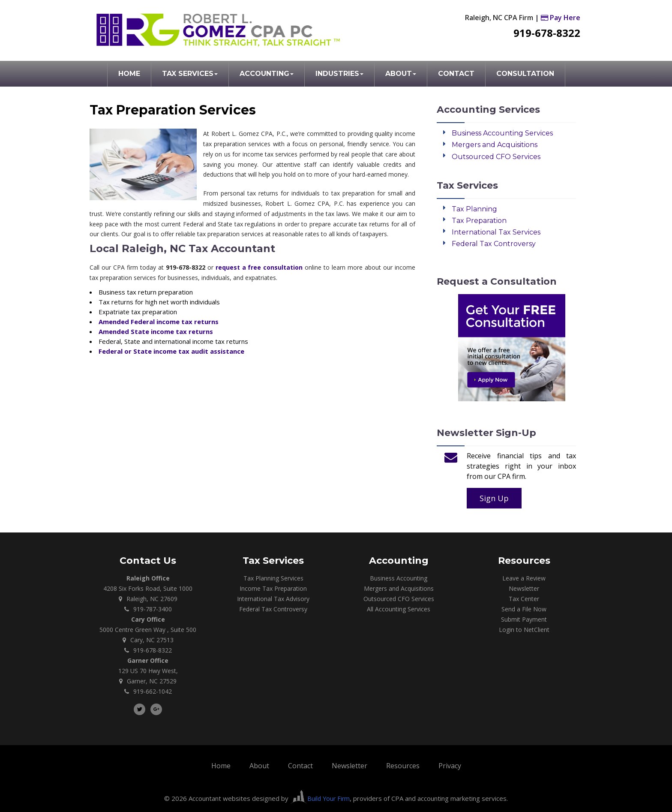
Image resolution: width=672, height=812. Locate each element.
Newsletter (524, 588)
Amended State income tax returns (156, 331)
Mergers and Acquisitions (495, 145)
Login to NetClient (524, 630)
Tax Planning (474, 209)
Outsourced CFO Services (496, 157)
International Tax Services (496, 232)
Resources (403, 766)
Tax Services (190, 74)
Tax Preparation (479, 221)
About (401, 74)
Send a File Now (524, 609)
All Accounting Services (399, 609)
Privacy (450, 766)
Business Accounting (399, 578)
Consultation (525, 74)
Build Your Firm (320, 798)
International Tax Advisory (273, 599)
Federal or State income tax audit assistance (171, 351)
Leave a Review (524, 578)
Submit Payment (524, 619)
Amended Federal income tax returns (159, 322)
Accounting (267, 74)
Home (129, 74)
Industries (339, 74)
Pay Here (561, 18)
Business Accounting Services (502, 133)
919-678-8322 (547, 33)
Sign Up (494, 498)
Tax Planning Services (273, 578)
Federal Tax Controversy (494, 244)
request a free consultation (259, 267)
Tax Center (524, 599)
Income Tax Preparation (273, 588)
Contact (456, 74)
